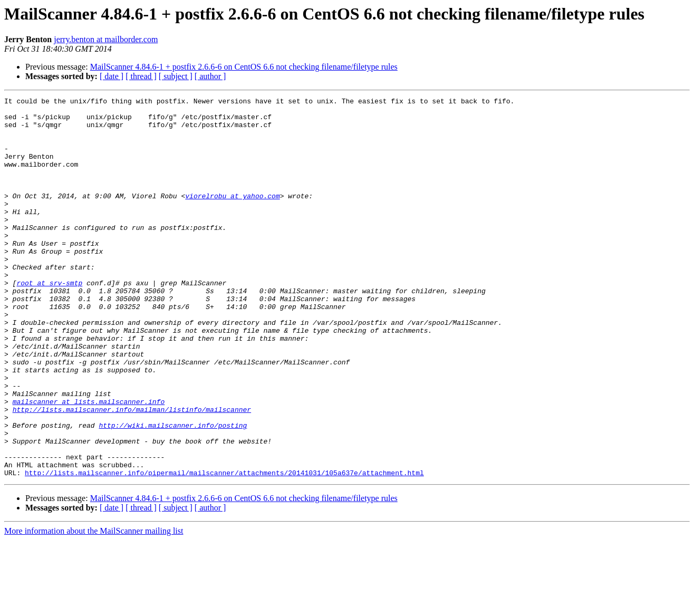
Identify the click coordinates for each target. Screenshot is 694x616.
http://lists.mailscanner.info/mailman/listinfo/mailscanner (132, 473)
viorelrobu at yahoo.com (232, 216)
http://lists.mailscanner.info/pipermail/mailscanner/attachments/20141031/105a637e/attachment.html (224, 548)
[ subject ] (176, 76)
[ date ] (112, 76)
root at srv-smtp (49, 321)
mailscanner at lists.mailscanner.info (89, 463)
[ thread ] (141, 76)
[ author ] (210, 76)
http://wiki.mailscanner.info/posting (173, 492)
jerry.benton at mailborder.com (106, 39)
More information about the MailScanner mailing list (94, 607)
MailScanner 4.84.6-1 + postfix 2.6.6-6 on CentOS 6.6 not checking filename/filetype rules (244, 67)
